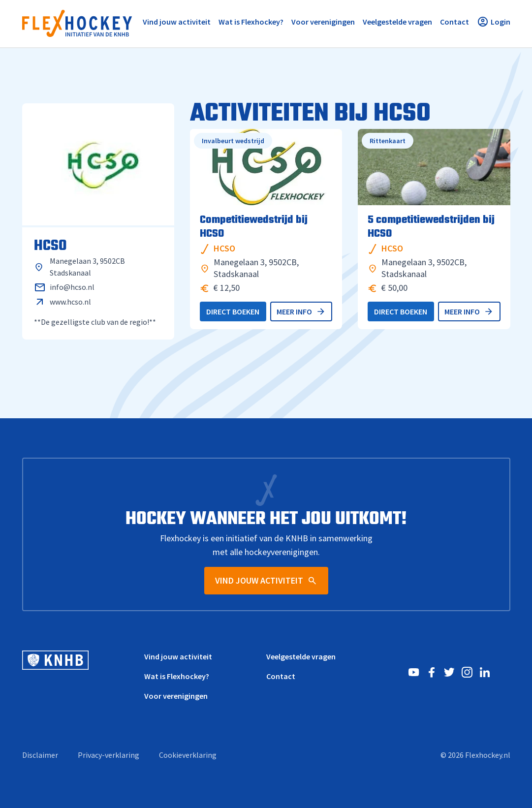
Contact (281, 676)
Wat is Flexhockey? (177, 676)
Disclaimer (40, 755)
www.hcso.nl (70, 302)
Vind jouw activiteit (178, 656)
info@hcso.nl (72, 287)
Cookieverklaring (188, 755)
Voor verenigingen (176, 696)
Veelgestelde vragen (301, 656)
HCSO (224, 248)
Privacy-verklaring (109, 755)
